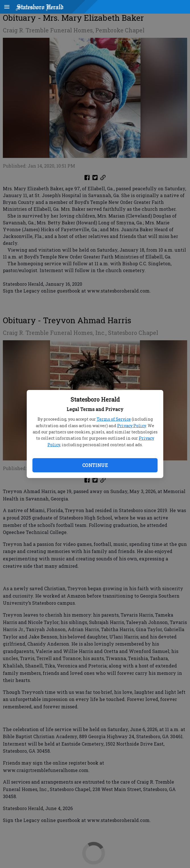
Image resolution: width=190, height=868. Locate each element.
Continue (95, 465)
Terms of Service (114, 419)
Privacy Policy (132, 426)
